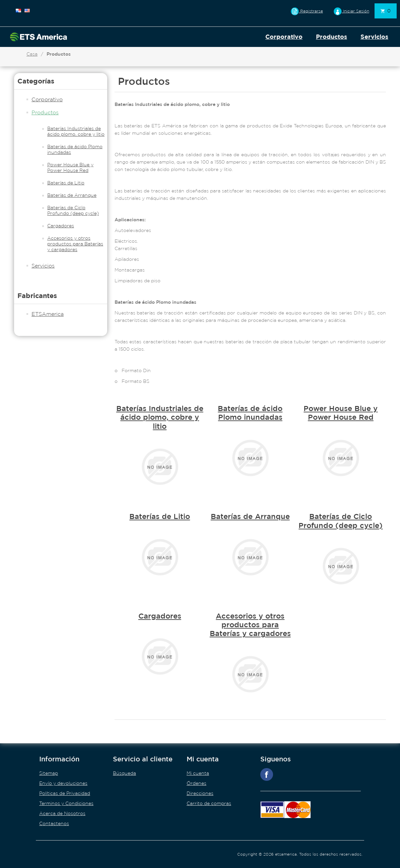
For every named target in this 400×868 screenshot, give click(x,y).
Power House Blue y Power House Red (70, 167)
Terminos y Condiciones (66, 803)
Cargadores (61, 226)
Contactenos (54, 823)
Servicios (374, 37)
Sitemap (49, 773)
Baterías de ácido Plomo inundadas (75, 149)
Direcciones (200, 793)
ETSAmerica (48, 314)
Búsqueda (124, 773)
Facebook (267, 774)
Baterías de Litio (66, 183)
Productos (331, 37)
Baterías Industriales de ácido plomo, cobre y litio (76, 131)
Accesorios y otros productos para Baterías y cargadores (75, 244)
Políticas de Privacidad (65, 793)
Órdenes (196, 783)
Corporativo (284, 37)
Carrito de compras (209, 803)
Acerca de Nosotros (62, 813)
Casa (32, 54)
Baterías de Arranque (72, 195)
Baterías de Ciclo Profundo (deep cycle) (73, 210)
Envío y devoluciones (63, 783)
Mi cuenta (198, 773)
